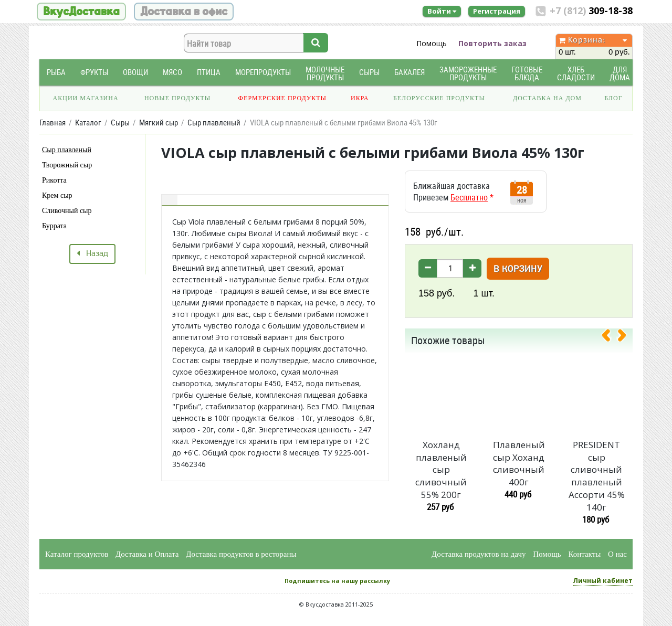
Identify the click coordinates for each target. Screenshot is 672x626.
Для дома (620, 73)
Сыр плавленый (67, 150)
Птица (209, 72)
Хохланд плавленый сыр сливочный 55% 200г (441, 470)
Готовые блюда (527, 73)
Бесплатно (469, 197)
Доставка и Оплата (147, 554)
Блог (613, 98)
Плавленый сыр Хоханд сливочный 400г (519, 463)
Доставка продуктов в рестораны (241, 554)
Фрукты (94, 72)
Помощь (432, 43)
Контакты (584, 554)
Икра (360, 98)
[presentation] (610, 337)
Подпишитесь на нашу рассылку (337, 581)
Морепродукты (263, 72)
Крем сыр (57, 195)
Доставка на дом (547, 98)
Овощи (135, 72)
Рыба (56, 72)
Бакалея (409, 72)
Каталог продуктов (77, 554)
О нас (617, 554)
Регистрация (497, 11)
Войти (442, 11)
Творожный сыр (67, 165)
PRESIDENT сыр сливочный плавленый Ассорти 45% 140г (597, 476)
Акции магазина (86, 98)
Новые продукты (177, 98)
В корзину (518, 269)
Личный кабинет (603, 581)
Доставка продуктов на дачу (479, 554)
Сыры (369, 72)
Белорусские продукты (439, 98)
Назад (92, 254)
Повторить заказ (492, 43)
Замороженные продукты (468, 73)
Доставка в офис (184, 12)
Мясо (172, 72)
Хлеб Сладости (576, 73)
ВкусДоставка (81, 12)
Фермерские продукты (283, 98)
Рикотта (54, 180)
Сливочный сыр (67, 211)
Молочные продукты (325, 73)
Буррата (54, 226)
